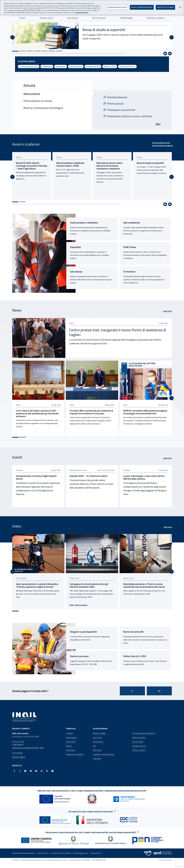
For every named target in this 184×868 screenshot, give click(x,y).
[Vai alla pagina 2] (23, 202)
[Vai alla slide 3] (30, 51)
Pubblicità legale (126, 18)
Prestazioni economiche (121, 110)
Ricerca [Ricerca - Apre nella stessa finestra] (69, 745)
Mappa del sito (96, 852)
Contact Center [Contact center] (18, 740)
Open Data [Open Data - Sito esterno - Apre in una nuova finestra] (97, 749)
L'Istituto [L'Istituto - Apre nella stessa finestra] (69, 732)
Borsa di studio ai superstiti (104, 30)
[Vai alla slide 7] (59, 51)
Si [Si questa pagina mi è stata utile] (132, 689)
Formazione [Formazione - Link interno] (129, 272)
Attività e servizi (46, 18)
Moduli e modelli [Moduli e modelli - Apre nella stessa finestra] (99, 732)
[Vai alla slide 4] (37, 51)
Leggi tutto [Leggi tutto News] (167, 311)
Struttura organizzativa (29, 66)
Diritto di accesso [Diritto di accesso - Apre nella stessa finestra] (139, 736)
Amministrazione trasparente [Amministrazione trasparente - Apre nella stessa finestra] (144, 732)
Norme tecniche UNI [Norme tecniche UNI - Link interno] (133, 630)
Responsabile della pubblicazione (23, 852)
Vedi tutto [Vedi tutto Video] (168, 526)
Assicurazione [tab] (32, 94)
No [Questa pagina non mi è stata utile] (159, 689)
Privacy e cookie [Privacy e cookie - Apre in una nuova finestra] (139, 749)
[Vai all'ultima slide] (12, 37)
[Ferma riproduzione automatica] (170, 53)
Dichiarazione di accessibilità (61, 852)
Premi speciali (115, 103)
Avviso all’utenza (43, 852)
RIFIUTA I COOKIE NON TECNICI (142, 7)
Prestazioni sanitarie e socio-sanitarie (130, 116)
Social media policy (165, 858)
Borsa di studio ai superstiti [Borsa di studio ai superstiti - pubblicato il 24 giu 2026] (151, 163)
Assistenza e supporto (156, 18)
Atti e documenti (99, 18)
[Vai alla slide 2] (23, 51)
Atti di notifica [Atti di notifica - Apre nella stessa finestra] (138, 740)
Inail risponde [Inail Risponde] (17, 751)
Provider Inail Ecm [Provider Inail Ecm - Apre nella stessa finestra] (139, 745)
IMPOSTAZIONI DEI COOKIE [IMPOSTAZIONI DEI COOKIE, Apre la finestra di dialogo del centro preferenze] (117, 7)
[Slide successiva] (172, 37)
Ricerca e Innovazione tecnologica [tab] (43, 108)
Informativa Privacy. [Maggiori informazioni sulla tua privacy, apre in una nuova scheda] (82, 13)
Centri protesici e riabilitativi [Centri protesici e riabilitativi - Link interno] (84, 223)
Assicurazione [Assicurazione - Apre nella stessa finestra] (71, 736)
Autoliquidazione (117, 97)
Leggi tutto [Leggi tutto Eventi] (167, 457)
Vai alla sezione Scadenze (162, 146)
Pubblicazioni (47, 66)
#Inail (72, 604)
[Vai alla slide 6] (52, 51)
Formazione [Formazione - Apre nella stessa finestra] (71, 749)
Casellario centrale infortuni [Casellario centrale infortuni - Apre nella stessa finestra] (104, 753)
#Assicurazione (82, 604)
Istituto (22, 18)
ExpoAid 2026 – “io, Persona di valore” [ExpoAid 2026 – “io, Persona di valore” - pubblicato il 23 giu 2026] (89, 475)
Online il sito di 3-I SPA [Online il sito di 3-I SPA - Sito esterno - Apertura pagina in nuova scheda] (135, 655)
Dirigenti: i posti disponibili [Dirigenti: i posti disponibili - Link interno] (83, 630)
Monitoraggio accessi (81, 852)
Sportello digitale (19, 756)
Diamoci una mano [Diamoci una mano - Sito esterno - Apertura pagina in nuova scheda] (79, 655)
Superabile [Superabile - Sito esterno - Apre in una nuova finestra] (97, 757)
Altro (158, 124)
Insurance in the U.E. (127, 66)
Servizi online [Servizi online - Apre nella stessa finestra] (98, 740)
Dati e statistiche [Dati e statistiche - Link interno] (132, 223)
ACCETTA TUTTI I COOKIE (165, 7)
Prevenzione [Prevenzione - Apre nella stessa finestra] (71, 740)
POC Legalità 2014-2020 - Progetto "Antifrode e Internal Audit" (91, 810)
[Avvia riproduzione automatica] (165, 53)
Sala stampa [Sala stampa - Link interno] (76, 272)
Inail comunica (73, 18)
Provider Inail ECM (93, 66)
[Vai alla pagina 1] (15, 202)
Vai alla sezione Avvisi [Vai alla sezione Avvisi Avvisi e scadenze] (161, 143)
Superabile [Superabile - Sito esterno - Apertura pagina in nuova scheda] (75, 247)
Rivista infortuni (76, 66)
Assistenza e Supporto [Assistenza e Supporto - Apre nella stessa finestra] (75, 753)
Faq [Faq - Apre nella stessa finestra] (94, 745)
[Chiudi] (180, 7)
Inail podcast (61, 66)
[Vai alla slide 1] (15, 51)
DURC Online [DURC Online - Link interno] (130, 247)
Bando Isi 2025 (110, 66)
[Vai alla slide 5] (44, 51)
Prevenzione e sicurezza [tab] (38, 101)
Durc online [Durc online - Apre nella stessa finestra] (97, 736)
